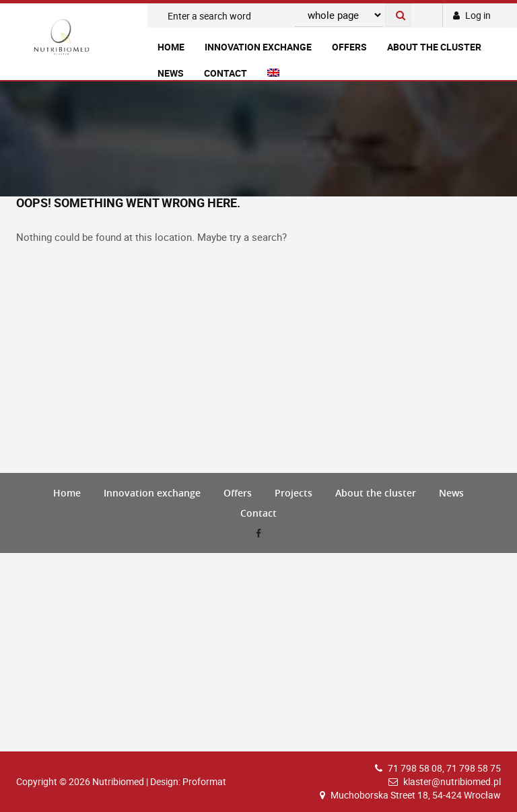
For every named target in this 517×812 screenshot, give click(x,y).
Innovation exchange (258, 47)
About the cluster (434, 47)
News (171, 73)
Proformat (204, 781)
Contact (226, 73)
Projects (294, 493)
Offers (349, 47)
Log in (472, 15)
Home (171, 47)
